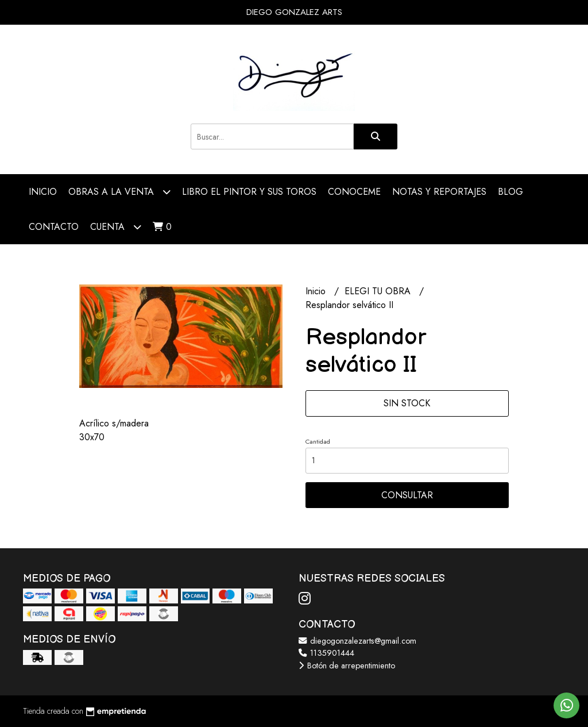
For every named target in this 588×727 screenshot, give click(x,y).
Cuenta (116, 227)
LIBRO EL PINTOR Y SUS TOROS (249, 192)
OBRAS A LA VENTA (119, 192)
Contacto (54, 227)
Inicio (43, 192)
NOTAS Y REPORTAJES (439, 192)
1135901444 (326, 653)
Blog (510, 192)
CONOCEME (354, 192)
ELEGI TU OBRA (379, 291)
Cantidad (318, 441)
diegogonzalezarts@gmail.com (357, 641)
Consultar (407, 495)
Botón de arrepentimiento (347, 666)
